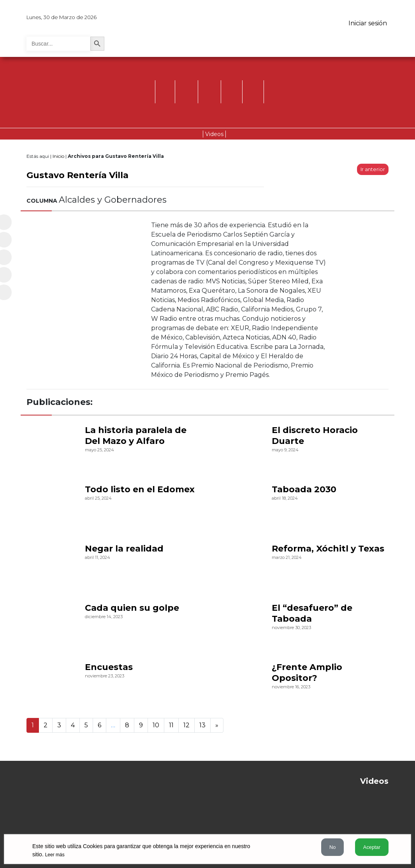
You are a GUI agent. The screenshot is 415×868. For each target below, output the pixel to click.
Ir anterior (373, 169)
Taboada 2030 (304, 489)
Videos (214, 134)
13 (202, 725)
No (332, 847)
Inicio (58, 156)
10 (156, 725)
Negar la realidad (124, 549)
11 (171, 725)
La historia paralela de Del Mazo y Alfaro (136, 436)
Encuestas (109, 667)
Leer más (55, 855)
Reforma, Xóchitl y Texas (328, 549)
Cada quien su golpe (132, 608)
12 (186, 725)
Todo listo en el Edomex (140, 489)
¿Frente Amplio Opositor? (307, 673)
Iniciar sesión (368, 23)
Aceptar (372, 847)
